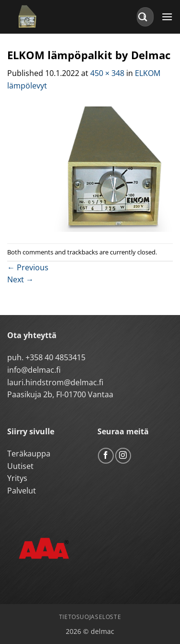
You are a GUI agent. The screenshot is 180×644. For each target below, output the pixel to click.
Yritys (17, 478)
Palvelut (22, 491)
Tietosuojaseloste (90, 617)
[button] (167, 17)
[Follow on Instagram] (123, 456)
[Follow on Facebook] (106, 456)
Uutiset (20, 466)
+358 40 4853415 (55, 357)
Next (20, 279)
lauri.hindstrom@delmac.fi (55, 382)
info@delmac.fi (34, 370)
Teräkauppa (29, 454)
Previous (28, 267)
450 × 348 (107, 73)
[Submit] (143, 17)
